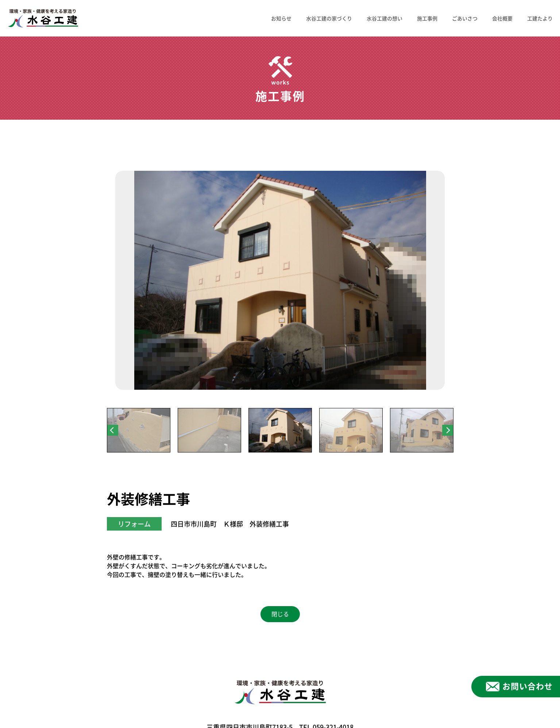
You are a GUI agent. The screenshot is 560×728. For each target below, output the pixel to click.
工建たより (540, 18)
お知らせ (281, 18)
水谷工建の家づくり (329, 18)
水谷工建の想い (385, 18)
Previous (113, 430)
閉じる (280, 614)
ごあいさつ (465, 18)
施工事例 (427, 18)
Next (448, 430)
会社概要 (502, 18)
